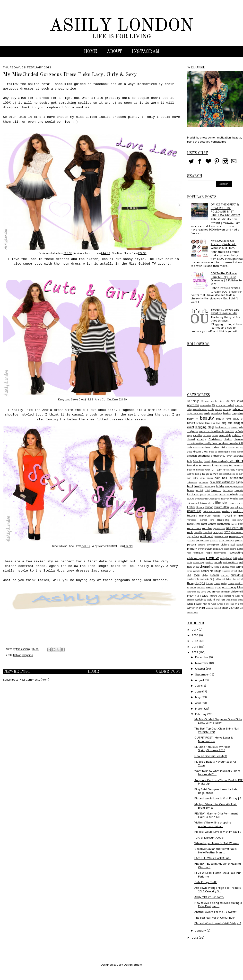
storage (227, 571)
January (201, 931)
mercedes (192, 520)
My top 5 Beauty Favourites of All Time (215, 763)
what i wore (194, 604)
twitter (193, 588)
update (218, 588)
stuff (189, 575)
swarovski (205, 579)
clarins (228, 439)
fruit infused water (201, 470)
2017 (195, 630)
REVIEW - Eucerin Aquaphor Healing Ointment (218, 865)
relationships (194, 558)
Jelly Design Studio (129, 965)
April (198, 703)
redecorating (236, 553)
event (230, 456)
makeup (227, 511)
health (199, 486)
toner (217, 583)
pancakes (191, 541)
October (200, 669)
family (208, 461)
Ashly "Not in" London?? (209, 897)
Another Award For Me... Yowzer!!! (216, 912)
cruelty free (209, 443)
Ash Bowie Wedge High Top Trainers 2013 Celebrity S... (217, 889)
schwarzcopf (199, 563)
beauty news (224, 419)
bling (207, 423)
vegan (211, 592)
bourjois (195, 431)
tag (212, 579)
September (202, 675)
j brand (203, 495)
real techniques (195, 553)
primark (192, 549)
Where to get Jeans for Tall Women (217, 843)
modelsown (238, 520)
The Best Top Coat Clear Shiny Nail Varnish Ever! (217, 730)
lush (236, 507)
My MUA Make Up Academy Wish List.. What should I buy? (224, 244)
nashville (198, 532)
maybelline (229, 516)
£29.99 (68, 253)
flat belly (224, 466)
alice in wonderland (225, 405)
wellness (221, 600)
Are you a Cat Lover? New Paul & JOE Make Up (219, 782)
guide (236, 474)
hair (217, 478)
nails (190, 532)
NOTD (227, 532)
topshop (224, 583)
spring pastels (194, 571)
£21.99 (123, 400)
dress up (213, 452)
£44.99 (106, 253)
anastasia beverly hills (203, 409)
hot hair (199, 490)
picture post (228, 545)
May (198, 697)
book (189, 431)
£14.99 (89, 400)
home (191, 490)
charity (202, 439)
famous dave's (220, 461)
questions (232, 549)
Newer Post (17, 672)
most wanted (209, 524)
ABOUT (114, 52)
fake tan (198, 461)
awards (215, 413)
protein (208, 549)
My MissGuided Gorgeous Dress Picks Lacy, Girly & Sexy (218, 721)
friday (190, 470)
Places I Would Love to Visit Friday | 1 (218, 923)
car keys (207, 435)
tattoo (218, 579)
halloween (204, 482)
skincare (227, 567)
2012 (195, 938)
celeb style (225, 435)
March (200, 709)
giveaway (212, 474)
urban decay (229, 587)
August (200, 680)
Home (91, 52)
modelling (223, 520)
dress (205, 452)
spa (234, 567)
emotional (204, 456)
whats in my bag (225, 604)
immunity (239, 490)
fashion (17, 655)
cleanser (238, 439)
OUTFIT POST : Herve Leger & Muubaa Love (214, 739)
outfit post (207, 536)
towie (231, 583)
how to (216, 490)
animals (218, 409)
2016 (195, 635)
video (234, 592)
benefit (191, 423)
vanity (204, 592)
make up (194, 511)
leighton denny (207, 503)
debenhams (199, 448)
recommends (220, 553)
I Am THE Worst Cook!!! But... (213, 858)
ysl (242, 608)
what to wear (209, 604)
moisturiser (194, 524)
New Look (207, 532)
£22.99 (142, 253)
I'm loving (228, 490)
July (198, 686)
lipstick (191, 507)
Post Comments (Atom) (34, 680)
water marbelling (226, 596)
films (209, 466)
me (240, 515)
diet (223, 447)
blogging (201, 427)
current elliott (235, 443)
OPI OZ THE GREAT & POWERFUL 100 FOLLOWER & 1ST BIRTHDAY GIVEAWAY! (225, 210)
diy (237, 448)
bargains (237, 413)
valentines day (194, 592)
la (237, 499)
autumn (200, 414)
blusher (234, 427)
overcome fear (221, 536)
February (201, 714)
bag (221, 414)
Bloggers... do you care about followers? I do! (225, 311)
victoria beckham (223, 592)
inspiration (193, 494)
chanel (191, 439)
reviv (223, 558)
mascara (217, 516)
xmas (225, 608)
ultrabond (201, 588)
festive (202, 465)
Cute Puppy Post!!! (206, 882)
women (209, 608)
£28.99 (86, 546)
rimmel (229, 558)
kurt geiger (213, 499)
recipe (209, 553)
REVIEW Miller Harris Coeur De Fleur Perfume (218, 875)
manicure (205, 516)
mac (241, 507)
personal (192, 545)
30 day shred (234, 401)
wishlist (200, 608)
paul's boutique (226, 541)
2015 (195, 641)
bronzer (202, 431)
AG (213, 405)
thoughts (193, 583)
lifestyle (221, 503)
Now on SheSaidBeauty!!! (211, 756)
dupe (234, 452)
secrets (218, 562)
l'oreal (233, 499)
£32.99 (128, 546)
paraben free (203, 541)
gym (241, 474)
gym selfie (193, 478)
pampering (236, 536)
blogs (211, 427)
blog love (215, 423)
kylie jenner (224, 499)
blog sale (227, 423)
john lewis (232, 494)
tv (188, 588)
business (229, 431)
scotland (209, 563)
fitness (215, 465)
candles (198, 435)
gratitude (228, 474)
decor (208, 447)
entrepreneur (219, 456)
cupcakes (221, 443)
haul (190, 486)
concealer (191, 444)
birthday (200, 423)
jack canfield (213, 495)
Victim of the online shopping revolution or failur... (213, 824)
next (221, 532)
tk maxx (210, 583)
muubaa (207, 528)
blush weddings (223, 427)
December (202, 657)
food (231, 465)
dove (190, 452)
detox (216, 447)
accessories (205, 405)
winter (191, 608)
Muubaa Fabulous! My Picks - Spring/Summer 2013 (213, 749)
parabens (214, 541)
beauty (207, 418)
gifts (202, 474)
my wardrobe (219, 528)
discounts (230, 448)
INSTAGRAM (146, 52)
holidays (229, 487)
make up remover (212, 511)
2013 (195, 652)
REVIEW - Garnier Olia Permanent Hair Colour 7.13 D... (216, 815)
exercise (239, 456)
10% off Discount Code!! (209, 838)
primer (201, 549)
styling (205, 575)
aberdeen (193, 405)
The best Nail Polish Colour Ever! (215, 918)
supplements (193, 579)
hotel (207, 490)
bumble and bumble (215, 431)
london (209, 507)
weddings (201, 600)
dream (197, 452)
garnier (221, 470)
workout (217, 608)
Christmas (215, 439)
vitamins (213, 596)
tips (202, 583)
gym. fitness (207, 478)
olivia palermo (237, 532)
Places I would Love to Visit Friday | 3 (218, 798)
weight (211, 600)
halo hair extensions (222, 482)
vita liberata (202, 596)
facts (190, 461)
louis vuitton (222, 507)
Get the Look (193, 474)
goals (221, 474)
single (218, 567)
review (213, 558)
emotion (192, 456)
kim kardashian (201, 499)
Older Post (168, 672)
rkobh (235, 558)
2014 (195, 647)
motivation (224, 524)
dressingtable (224, 452)
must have (194, 528)
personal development (208, 545)
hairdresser (192, 482)
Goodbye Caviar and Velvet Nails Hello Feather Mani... (215, 851)
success (215, 575)
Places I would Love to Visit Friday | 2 (218, 832)
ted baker (227, 579)
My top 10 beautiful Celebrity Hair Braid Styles (216, 806)
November (202, 663)
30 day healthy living (213, 401)
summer (225, 575)
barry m (193, 419)
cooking (200, 444)
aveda (207, 413)
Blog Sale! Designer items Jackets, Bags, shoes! (216, 791)
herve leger (210, 487)
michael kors (207, 520)
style (197, 575)
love (232, 507)
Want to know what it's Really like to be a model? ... (217, 773)
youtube (234, 608)
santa (189, 563)
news (216, 532)
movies (234, 524)
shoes (196, 567)
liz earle (200, 507)
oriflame (195, 536)
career (215, 435)
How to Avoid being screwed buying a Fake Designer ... (218, 905)
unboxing (210, 588)
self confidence (231, 563)
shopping (28, 655)
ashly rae (191, 414)
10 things (193, 401)
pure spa (223, 549)
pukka (216, 549)
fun (213, 469)
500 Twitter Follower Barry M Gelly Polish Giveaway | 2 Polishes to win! (226, 279)
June (199, 692)
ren (204, 558)
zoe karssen (192, 612)
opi (189, 536)
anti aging (227, 409)
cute (190, 447)
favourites (193, 465)
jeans (222, 494)
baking (227, 413)
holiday (220, 486)
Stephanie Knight (212, 571)
